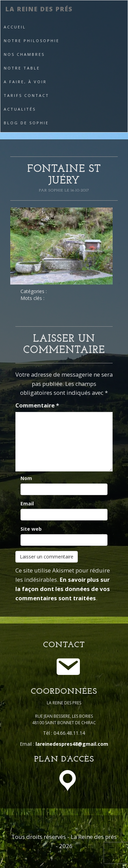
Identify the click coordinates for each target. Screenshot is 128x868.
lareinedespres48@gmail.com (72, 744)
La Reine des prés (39, 9)
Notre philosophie (32, 41)
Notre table (22, 68)
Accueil (15, 27)
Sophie (56, 190)
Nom (26, 478)
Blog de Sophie (26, 123)
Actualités (20, 109)
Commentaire (37, 405)
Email (27, 504)
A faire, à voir (25, 82)
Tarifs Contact (26, 95)
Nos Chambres (24, 54)
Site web (31, 529)
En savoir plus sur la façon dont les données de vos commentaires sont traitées (63, 589)
